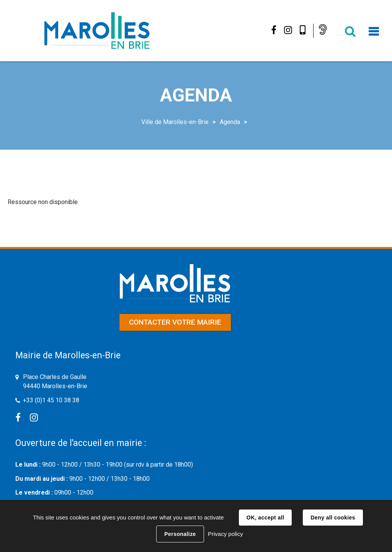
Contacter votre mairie (175, 322)
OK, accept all (265, 518)
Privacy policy (225, 534)
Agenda (230, 122)
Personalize (180, 534)
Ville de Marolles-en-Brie (175, 122)
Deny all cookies (333, 518)
